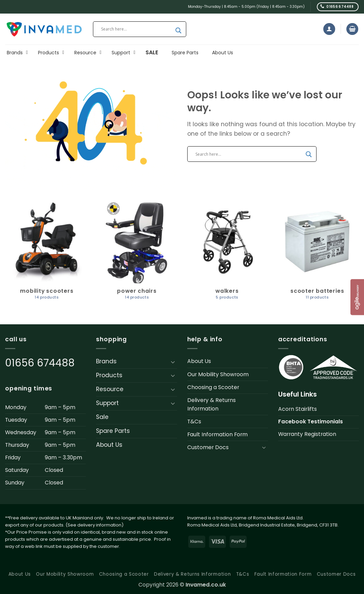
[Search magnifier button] (178, 31)
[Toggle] (173, 362)
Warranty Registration (307, 434)
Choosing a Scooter (213, 387)
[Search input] (137, 29)
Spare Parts (113, 431)
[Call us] (338, 7)
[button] (329, 29)
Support (107, 403)
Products (109, 375)
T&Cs (194, 421)
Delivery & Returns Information (212, 404)
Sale (102, 417)
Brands (106, 361)
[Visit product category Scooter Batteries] (317, 254)
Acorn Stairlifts (298, 409)
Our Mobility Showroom (218, 374)
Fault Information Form (217, 434)
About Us (109, 445)
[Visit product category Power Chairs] (137, 254)
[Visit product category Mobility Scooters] (47, 254)
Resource (110, 389)
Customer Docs (208, 447)
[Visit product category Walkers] (227, 254)
